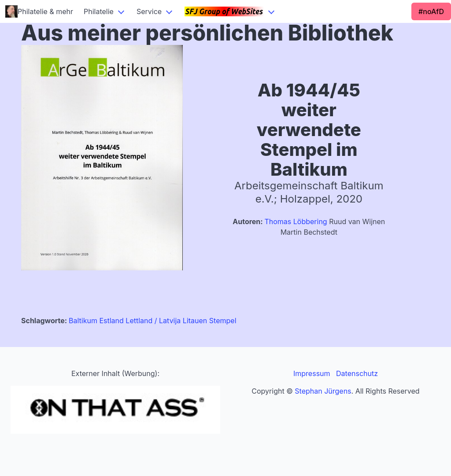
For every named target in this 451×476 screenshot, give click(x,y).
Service (149, 11)
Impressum (312, 373)
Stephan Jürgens (323, 391)
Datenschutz (357, 373)
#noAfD (431, 11)
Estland (111, 321)
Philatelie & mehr (39, 11)
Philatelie (99, 11)
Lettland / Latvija (153, 321)
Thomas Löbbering (296, 221)
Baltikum (83, 321)
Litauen (195, 321)
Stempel (223, 321)
